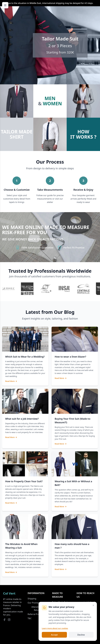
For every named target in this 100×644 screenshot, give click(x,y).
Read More (11, 381)
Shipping (32, 599)
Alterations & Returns (38, 608)
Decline (81, 635)
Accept (54, 635)
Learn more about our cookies (55, 628)
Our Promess (34, 603)
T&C (30, 618)
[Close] (93, 605)
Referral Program (36, 614)
